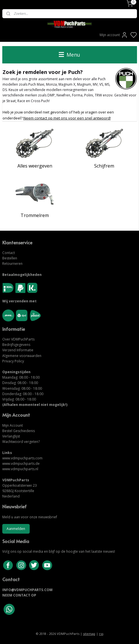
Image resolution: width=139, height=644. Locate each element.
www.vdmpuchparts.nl (20, 469)
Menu (69, 55)
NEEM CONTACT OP (19, 595)
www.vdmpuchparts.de (21, 464)
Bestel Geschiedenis (19, 431)
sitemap (89, 634)
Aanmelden (16, 529)
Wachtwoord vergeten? (21, 442)
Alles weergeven (35, 166)
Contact (9, 253)
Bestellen (10, 258)
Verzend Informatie (18, 350)
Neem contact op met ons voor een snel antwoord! (67, 118)
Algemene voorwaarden (22, 356)
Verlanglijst (11, 436)
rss (101, 634)
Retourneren (12, 264)
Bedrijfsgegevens (16, 345)
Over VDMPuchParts (18, 339)
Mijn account (114, 35)
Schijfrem (104, 166)
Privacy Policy (13, 361)
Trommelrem (35, 215)
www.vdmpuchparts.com (22, 458)
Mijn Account (13, 425)
